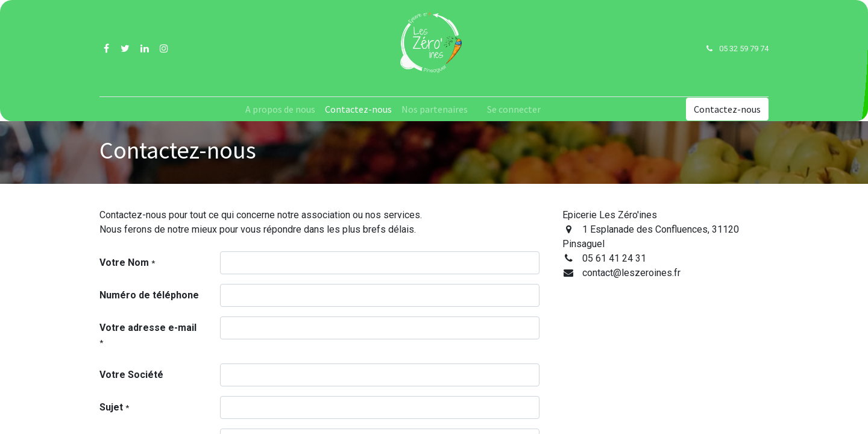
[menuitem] (280, 109)
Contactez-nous (727, 109)
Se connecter (514, 109)
